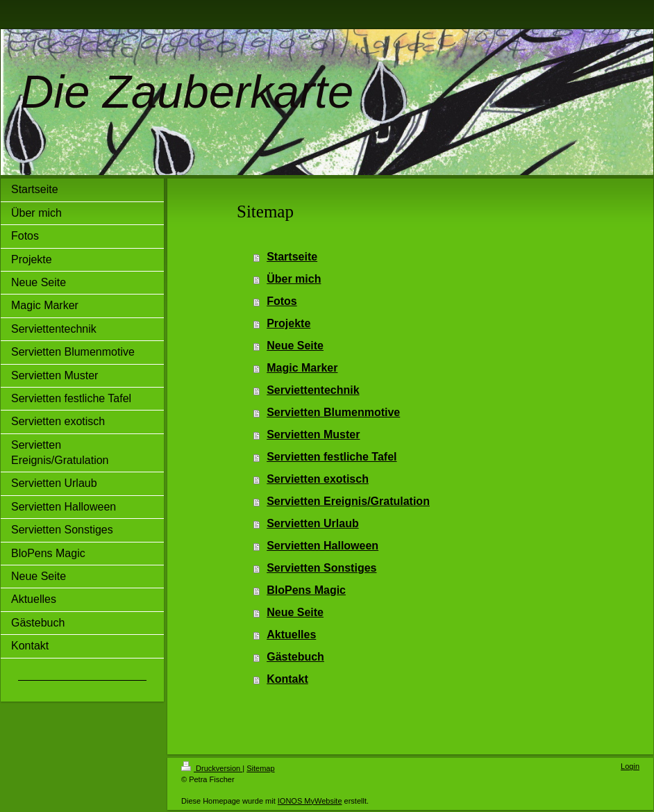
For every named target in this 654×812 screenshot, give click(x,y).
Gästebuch (295, 657)
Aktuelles (291, 635)
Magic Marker (302, 368)
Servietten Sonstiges (321, 568)
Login (630, 766)
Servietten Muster (313, 434)
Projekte (288, 323)
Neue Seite (295, 346)
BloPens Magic (306, 590)
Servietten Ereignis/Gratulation (348, 501)
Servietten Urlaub (312, 523)
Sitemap (260, 768)
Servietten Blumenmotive (333, 412)
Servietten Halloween (322, 546)
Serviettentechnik (313, 390)
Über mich (294, 279)
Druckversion (212, 768)
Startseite (292, 257)
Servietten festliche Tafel (332, 457)
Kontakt (287, 679)
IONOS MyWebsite (310, 801)
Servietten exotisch (318, 479)
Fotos (282, 301)
